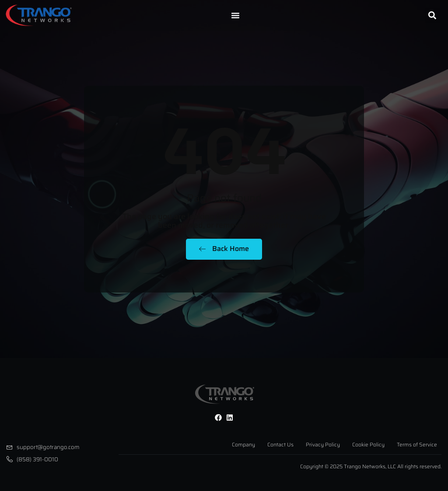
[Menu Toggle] (235, 15)
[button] (432, 16)
